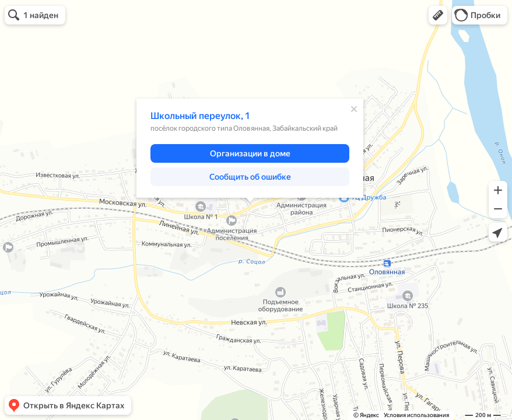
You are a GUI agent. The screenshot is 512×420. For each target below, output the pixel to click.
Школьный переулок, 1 (200, 116)
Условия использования (416, 415)
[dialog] (250, 148)
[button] (438, 15)
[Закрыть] (354, 109)
